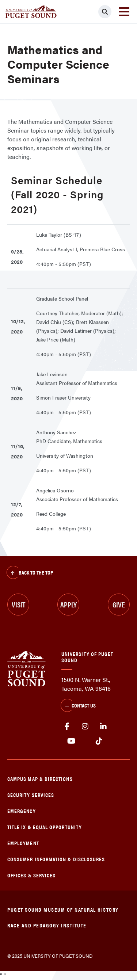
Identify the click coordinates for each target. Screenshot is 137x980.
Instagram (85, 727)
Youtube (71, 741)
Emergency (22, 811)
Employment (23, 843)
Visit (18, 604)
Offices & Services (31, 875)
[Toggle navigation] (124, 12)
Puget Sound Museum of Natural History (63, 909)
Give (119, 604)
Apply (68, 604)
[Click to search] (105, 12)
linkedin (103, 727)
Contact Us (78, 706)
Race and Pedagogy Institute (47, 925)
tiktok (99, 741)
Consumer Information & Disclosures (56, 859)
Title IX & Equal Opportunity (45, 827)
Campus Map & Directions (40, 779)
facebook (67, 727)
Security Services (31, 795)
